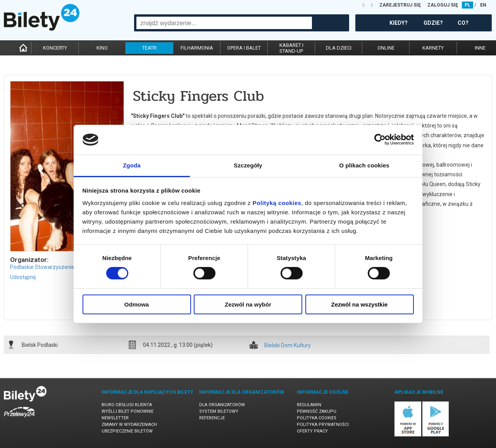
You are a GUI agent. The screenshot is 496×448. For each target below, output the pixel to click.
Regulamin (309, 405)
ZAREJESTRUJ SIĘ (400, 5)
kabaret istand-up (291, 48)
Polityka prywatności (323, 425)
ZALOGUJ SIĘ (443, 5)
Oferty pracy (312, 431)
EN (483, 5)
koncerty (55, 48)
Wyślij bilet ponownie (127, 411)
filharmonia (197, 48)
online (386, 48)
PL (468, 5)
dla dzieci (339, 48)
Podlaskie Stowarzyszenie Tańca (51, 267)
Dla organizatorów (222, 405)
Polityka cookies (317, 418)
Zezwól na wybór (248, 304)
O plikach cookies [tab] (364, 165)
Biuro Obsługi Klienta (127, 405)
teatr (149, 48)
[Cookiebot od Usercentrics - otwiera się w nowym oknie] (380, 140)
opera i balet (244, 48)
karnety (433, 48)
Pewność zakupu (317, 411)
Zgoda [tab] (132, 165)
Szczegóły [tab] (248, 165)
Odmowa (137, 304)
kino (102, 48)
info (466, 345)
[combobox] (224, 23)
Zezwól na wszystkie (360, 304)
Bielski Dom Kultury (288, 345)
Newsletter (115, 418)
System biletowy (219, 411)
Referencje (212, 418)
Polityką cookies (277, 203)
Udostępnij (23, 277)
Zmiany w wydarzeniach (129, 425)
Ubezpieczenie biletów (127, 431)
